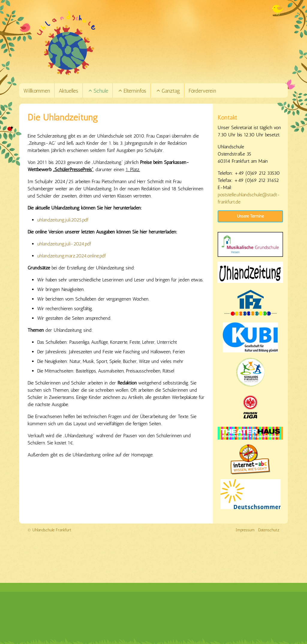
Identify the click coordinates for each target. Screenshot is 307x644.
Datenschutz (269, 530)
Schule (98, 91)
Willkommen (37, 91)
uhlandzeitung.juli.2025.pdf (63, 220)
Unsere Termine (250, 216)
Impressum (245, 530)
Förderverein (202, 91)
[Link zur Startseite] (162, 43)
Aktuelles (69, 91)
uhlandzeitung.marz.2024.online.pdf (72, 256)
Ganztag (168, 91)
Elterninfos (132, 91)
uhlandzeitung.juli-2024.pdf (64, 244)
